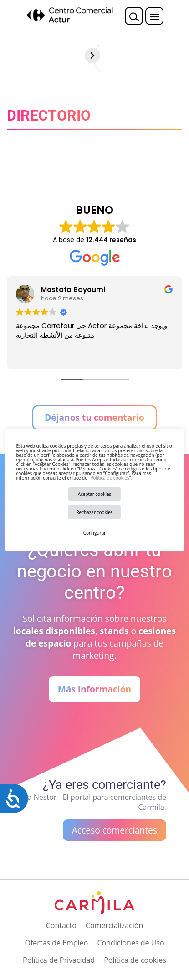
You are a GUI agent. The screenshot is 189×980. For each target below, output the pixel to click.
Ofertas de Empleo (56, 943)
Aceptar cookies (95, 494)
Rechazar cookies (94, 512)
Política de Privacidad (59, 960)
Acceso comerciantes (115, 830)
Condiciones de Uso (130, 943)
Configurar (95, 533)
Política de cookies (110, 478)
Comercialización (114, 925)
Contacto (61, 925)
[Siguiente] (181, 56)
